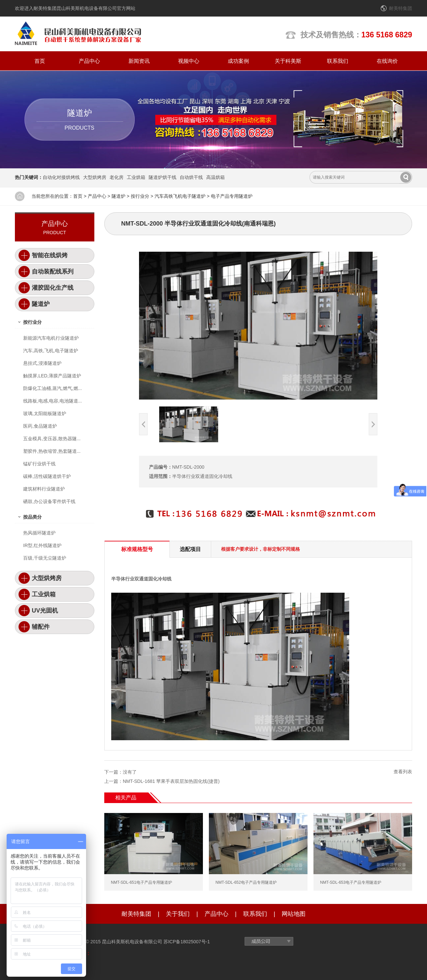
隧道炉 (119, 196)
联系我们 (338, 61)
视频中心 (189, 61)
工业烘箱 (136, 177)
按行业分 (140, 196)
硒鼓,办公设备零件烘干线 (49, 501)
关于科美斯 (288, 61)
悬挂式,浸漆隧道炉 (42, 363)
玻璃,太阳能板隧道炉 (45, 413)
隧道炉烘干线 (163, 177)
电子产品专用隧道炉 (232, 196)
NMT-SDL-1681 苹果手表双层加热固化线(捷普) (171, 781)
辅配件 (41, 627)
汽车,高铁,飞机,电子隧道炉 (51, 351)
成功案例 (238, 61)
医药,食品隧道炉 (40, 426)
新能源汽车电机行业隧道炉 (51, 338)
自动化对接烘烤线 (61, 177)
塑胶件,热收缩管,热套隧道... (52, 451)
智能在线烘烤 (50, 255)
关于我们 (178, 914)
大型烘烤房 (95, 177)
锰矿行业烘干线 (39, 464)
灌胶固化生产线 (53, 288)
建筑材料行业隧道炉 (44, 489)
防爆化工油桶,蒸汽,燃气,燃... (52, 388)
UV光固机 (45, 611)
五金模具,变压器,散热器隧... (52, 439)
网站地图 (294, 914)
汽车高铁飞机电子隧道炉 (180, 196)
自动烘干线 (191, 177)
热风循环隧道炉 (39, 533)
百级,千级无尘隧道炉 (45, 558)
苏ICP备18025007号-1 (187, 942)
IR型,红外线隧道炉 (42, 545)
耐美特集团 (401, 8)
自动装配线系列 (53, 272)
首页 (40, 61)
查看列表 (403, 772)
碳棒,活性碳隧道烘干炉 (47, 476)
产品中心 (89, 61)
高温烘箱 (215, 177)
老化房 (117, 177)
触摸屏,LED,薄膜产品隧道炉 (52, 376)
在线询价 (387, 61)
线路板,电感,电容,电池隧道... (52, 401)
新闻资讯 (139, 61)
